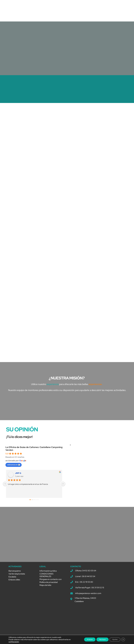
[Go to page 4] (38, 501)
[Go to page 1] (32, 501)
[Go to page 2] (34, 501)
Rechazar (99, 639)
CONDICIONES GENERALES (46, 576)
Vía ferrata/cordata (17, 575)
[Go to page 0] (30, 501)
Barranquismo (15, 572)
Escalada (12, 578)
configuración (14, 642)
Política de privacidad (49, 583)
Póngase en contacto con (51, 580)
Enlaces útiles (14, 581)
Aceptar (84, 639)
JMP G (18, 474)
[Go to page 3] (36, 501)
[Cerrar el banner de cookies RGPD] (123, 639)
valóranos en (14, 466)
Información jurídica (48, 572)
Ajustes (113, 639)
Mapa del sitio (45, 586)
